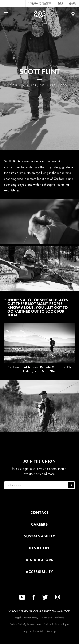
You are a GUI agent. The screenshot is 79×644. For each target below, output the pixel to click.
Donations (39, 548)
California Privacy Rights (56, 624)
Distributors (40, 560)
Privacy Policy (31, 617)
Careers (40, 524)
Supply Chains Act (33, 631)
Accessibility (39, 572)
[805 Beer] (60, 4)
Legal (18, 617)
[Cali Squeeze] (72, 4)
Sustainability (39, 536)
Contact (39, 513)
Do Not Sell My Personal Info (25, 624)
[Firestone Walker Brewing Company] (40, 4)
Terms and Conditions (53, 617)
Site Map (51, 631)
